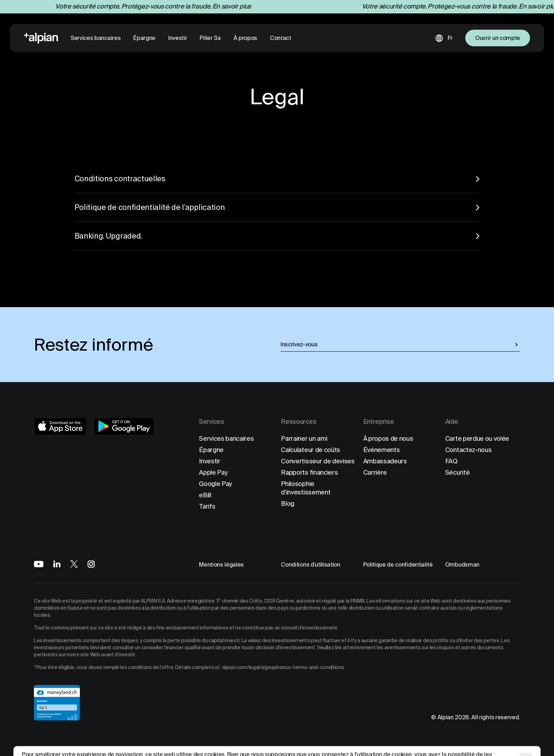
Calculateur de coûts (311, 450)
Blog (288, 503)
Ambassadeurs (385, 461)
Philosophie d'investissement (306, 488)
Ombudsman (462, 565)
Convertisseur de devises (318, 461)
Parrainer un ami (304, 438)
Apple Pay (213, 472)
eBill (205, 495)
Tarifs (207, 506)
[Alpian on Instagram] (91, 564)
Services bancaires (96, 38)
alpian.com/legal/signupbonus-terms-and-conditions (283, 667)
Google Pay (216, 484)
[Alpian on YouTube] (39, 564)
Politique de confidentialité (398, 565)
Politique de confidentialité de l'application (277, 207)
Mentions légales (221, 565)
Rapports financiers (309, 472)
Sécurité (457, 472)
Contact (281, 38)
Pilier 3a (210, 38)
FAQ (451, 461)
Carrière (375, 472)
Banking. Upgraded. (277, 236)
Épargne (144, 38)
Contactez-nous (468, 450)
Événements (382, 450)
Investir (178, 38)
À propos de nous (388, 438)
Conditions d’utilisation (310, 565)
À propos (245, 38)
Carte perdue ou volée (477, 438)
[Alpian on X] (74, 564)
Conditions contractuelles (277, 179)
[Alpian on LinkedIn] (57, 564)
